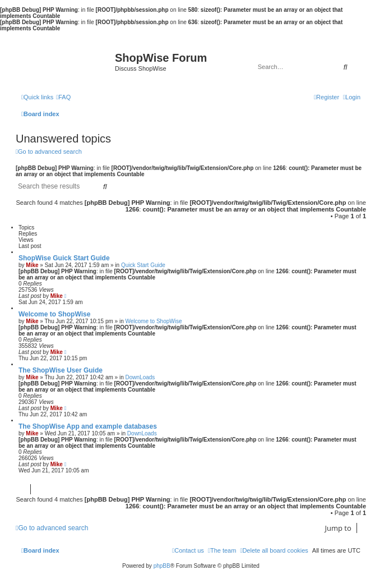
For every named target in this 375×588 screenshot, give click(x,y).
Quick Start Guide (143, 265)
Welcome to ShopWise (54, 314)
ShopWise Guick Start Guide (64, 258)
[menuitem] (63, 97)
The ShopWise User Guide (61, 370)
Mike (32, 265)
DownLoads (140, 377)
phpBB (162, 566)
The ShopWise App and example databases (88, 426)
